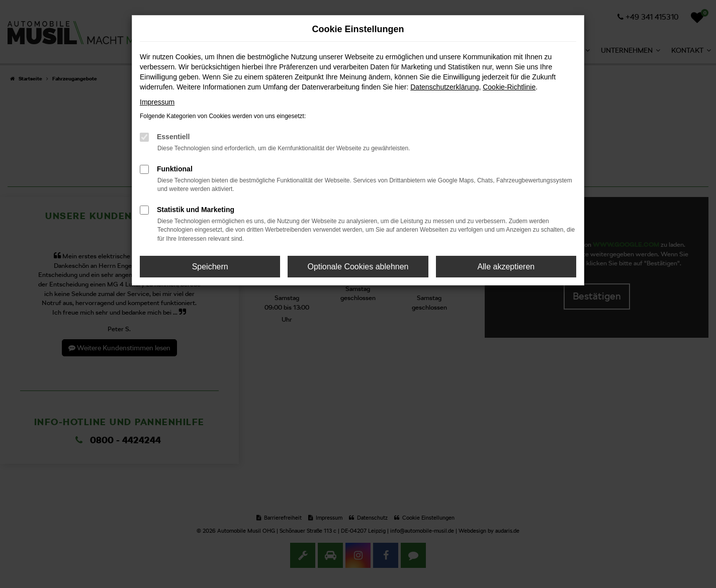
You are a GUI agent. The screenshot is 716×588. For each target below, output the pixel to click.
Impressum (157, 102)
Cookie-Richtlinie (509, 87)
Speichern (210, 267)
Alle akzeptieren (506, 267)
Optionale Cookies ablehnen (358, 267)
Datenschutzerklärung (444, 87)
